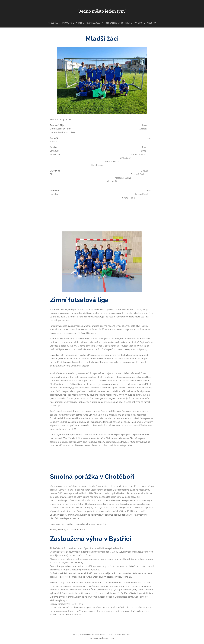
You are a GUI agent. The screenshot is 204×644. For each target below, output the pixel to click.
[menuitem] (53, 23)
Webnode (110, 638)
